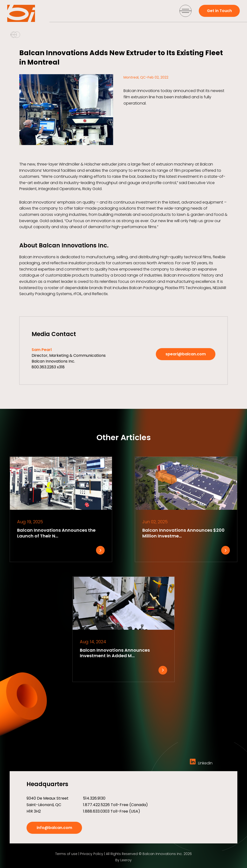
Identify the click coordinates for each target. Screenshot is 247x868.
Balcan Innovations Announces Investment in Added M (115, 653)
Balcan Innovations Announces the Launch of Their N (56, 533)
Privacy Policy (92, 854)
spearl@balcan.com (186, 354)
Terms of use (66, 854)
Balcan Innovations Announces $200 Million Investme (183, 533)
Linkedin (201, 763)
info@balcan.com (54, 828)
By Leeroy (123, 860)
